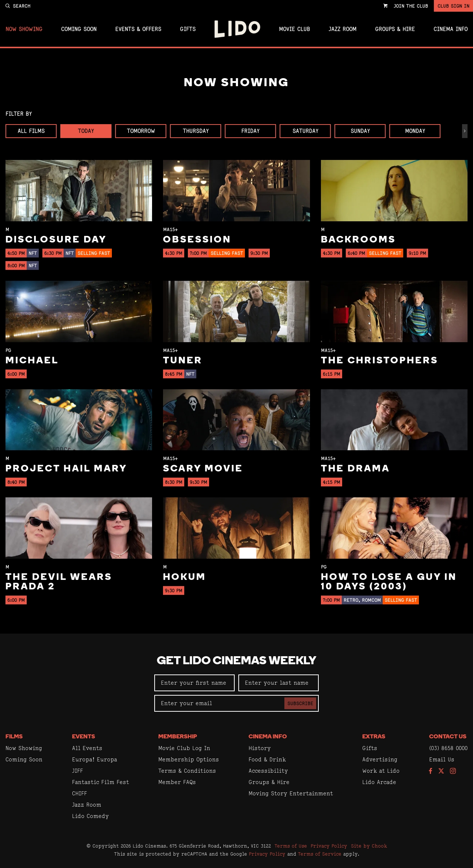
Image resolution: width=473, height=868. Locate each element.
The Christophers (380, 361)
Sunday (360, 131)
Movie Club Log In (184, 748)
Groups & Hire (395, 29)
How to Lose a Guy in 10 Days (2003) (389, 582)
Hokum (185, 578)
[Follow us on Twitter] (441, 771)
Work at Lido (381, 771)
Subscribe (300, 703)
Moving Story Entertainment (291, 793)
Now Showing (24, 29)
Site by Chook (369, 846)
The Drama (355, 469)
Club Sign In (453, 6)
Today (86, 131)
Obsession (197, 240)
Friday (250, 131)
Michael (32, 361)
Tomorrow (141, 131)
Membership (178, 737)
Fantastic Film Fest (101, 782)
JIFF (77, 771)
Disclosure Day (56, 240)
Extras (374, 737)
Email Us (442, 759)
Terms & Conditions (187, 771)
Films (14, 737)
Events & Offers (138, 29)
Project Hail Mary (66, 469)
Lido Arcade (379, 782)
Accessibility (268, 771)
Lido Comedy (90, 816)
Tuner (183, 361)
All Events (87, 748)
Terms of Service (320, 854)
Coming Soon (79, 29)
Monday (415, 131)
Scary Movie (203, 469)
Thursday (196, 131)
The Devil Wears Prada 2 (59, 582)
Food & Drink (267, 759)
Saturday (305, 131)
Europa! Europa (94, 759)
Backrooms (358, 240)
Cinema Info (451, 29)
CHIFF (80, 793)
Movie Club (294, 29)
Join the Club (411, 6)
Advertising (380, 759)
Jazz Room (343, 29)
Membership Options (189, 759)
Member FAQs (177, 782)
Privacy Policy (329, 846)
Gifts (188, 29)
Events (84, 737)
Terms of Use (291, 846)
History (260, 748)
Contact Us (448, 737)
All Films (31, 131)
